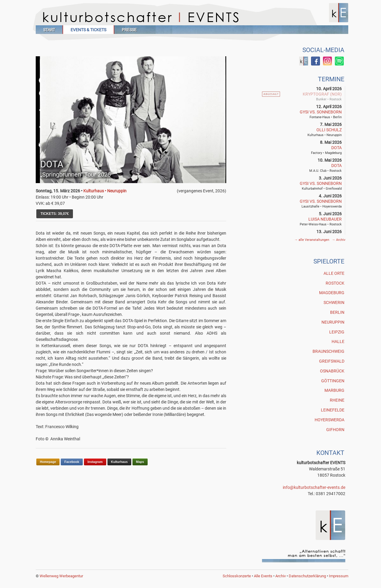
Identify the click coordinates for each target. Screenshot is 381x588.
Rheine (337, 400)
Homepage (48, 462)
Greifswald (332, 361)
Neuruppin (333, 322)
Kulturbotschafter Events (192, 17)
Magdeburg (332, 293)
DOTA (337, 148)
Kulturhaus (119, 462)
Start (49, 30)
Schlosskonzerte (237, 576)
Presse (129, 30)
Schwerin (334, 302)
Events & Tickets (88, 30)
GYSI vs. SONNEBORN (321, 112)
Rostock (335, 283)
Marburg (334, 390)
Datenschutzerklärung (307, 576)
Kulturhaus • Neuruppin (105, 191)
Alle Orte (334, 273)
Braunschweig (328, 351)
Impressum (339, 576)
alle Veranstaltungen (312, 240)
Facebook (72, 462)
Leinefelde (333, 410)
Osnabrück (332, 371)
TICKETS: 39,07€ (55, 214)
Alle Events (263, 576)
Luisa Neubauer (325, 219)
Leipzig (337, 332)
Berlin (337, 312)
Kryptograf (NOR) (322, 94)
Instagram (95, 462)
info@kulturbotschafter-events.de (314, 487)
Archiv (339, 240)
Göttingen (333, 381)
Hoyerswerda (330, 420)
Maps (140, 462)
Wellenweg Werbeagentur (61, 576)
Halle (338, 341)
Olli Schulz (329, 130)
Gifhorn (335, 430)
